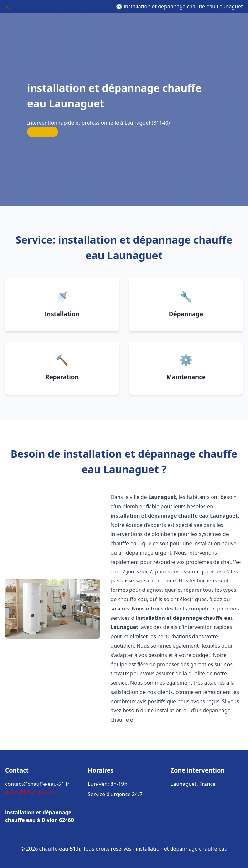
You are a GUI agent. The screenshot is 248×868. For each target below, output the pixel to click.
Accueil (14, 792)
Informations (39, 792)
